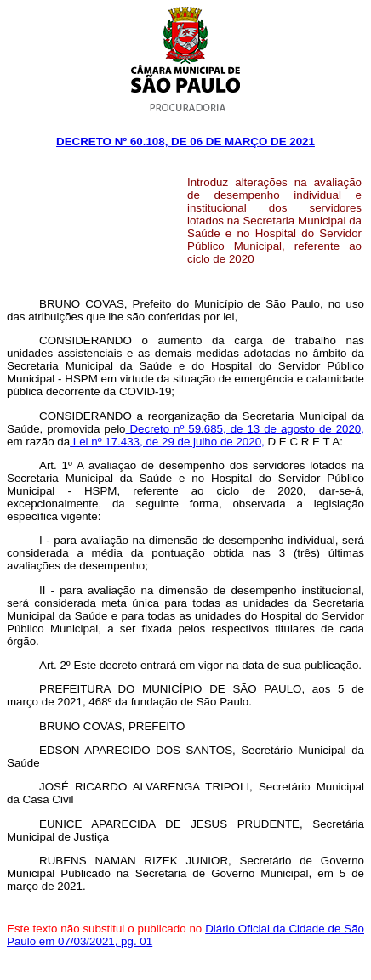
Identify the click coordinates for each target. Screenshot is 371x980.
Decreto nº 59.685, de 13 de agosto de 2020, (245, 429)
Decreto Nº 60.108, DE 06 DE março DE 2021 (185, 142)
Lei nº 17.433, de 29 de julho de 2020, (167, 442)
